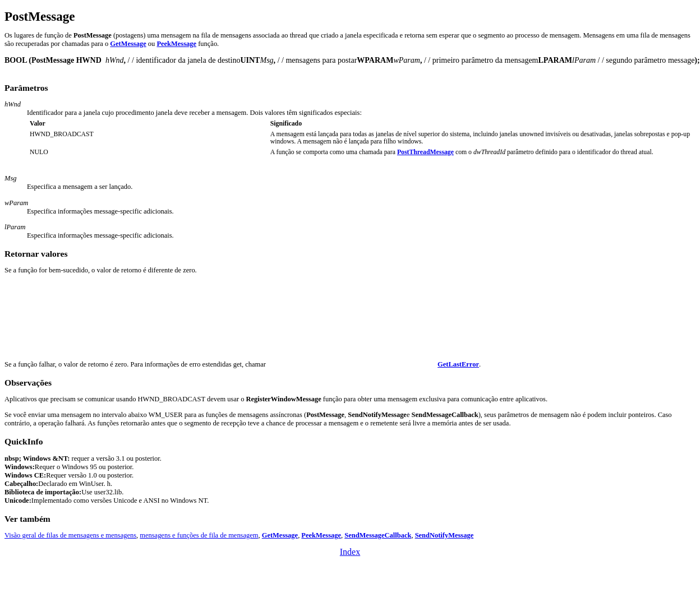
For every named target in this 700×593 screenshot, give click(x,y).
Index (350, 552)
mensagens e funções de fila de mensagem (199, 535)
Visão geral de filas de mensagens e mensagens (70, 535)
